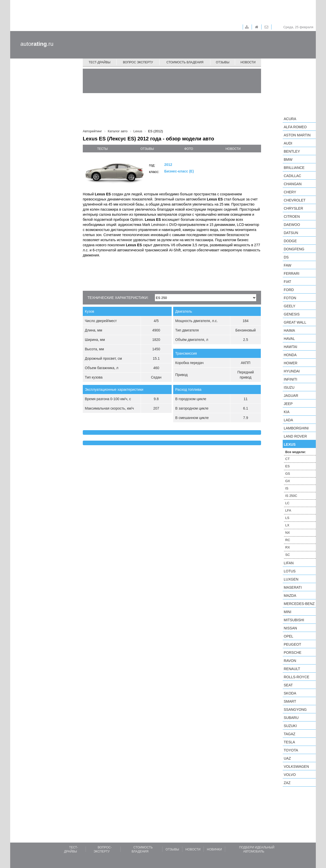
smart (290, 701)
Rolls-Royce (296, 677)
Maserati (293, 587)
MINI (288, 612)
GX (288, 481)
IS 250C (291, 496)
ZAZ (287, 783)
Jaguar (291, 396)
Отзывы (223, 62)
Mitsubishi (294, 620)
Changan (293, 184)
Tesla (289, 742)
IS (287, 488)
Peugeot (292, 644)
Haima (289, 330)
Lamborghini (296, 428)
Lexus (290, 444)
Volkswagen (296, 766)
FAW (288, 265)
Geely (290, 306)
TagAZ (290, 734)
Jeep (288, 404)
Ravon (290, 661)
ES (287, 466)
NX (288, 533)
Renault (292, 669)
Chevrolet (295, 200)
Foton (290, 298)
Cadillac (292, 176)
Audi (288, 143)
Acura (290, 119)
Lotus (290, 571)
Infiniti (290, 379)
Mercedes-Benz (299, 604)
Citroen (292, 216)
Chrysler (293, 208)
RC (288, 540)
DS (286, 257)
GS (288, 474)
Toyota (291, 750)
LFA (288, 510)
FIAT (287, 282)
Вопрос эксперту (138, 62)
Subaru (291, 718)
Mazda (290, 596)
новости (233, 149)
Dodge (290, 241)
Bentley (292, 151)
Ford (289, 290)
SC (288, 555)
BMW (288, 160)
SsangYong (295, 710)
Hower (291, 363)
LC (287, 503)
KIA (287, 412)
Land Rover (295, 436)
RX (288, 547)
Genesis (292, 314)
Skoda (290, 693)
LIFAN (289, 563)
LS (287, 518)
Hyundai (292, 371)
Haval (289, 339)
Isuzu (289, 387)
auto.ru (37, 44)
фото (189, 149)
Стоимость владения (185, 62)
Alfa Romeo (295, 127)
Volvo (290, 775)
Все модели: (296, 452)
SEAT (288, 685)
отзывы (147, 149)
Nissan (290, 628)
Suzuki (290, 726)
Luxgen (291, 579)
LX (287, 525)
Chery (290, 192)
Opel (288, 636)
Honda (290, 355)
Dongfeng (294, 249)
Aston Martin (297, 135)
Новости (248, 62)
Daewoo (292, 225)
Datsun (291, 233)
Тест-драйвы (100, 62)
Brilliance (294, 168)
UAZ (287, 758)
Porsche (293, 653)
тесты (102, 149)
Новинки (214, 849)
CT (287, 459)
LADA (288, 420)
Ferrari (291, 273)
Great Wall (295, 322)
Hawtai (290, 347)
